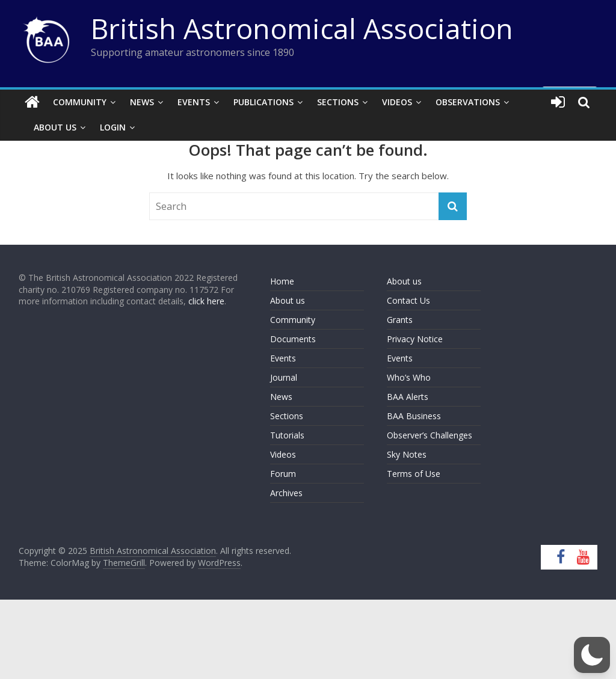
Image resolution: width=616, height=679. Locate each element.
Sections (338, 102)
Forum (283, 474)
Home (282, 281)
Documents (293, 339)
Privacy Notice (415, 339)
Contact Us (408, 300)
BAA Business (414, 416)
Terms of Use (414, 474)
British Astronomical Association (302, 28)
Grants (400, 320)
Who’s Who (409, 377)
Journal (284, 377)
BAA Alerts (408, 397)
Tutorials (287, 435)
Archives (286, 493)
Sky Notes (407, 454)
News (142, 102)
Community (80, 102)
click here (206, 301)
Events (194, 102)
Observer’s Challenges (430, 435)
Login (113, 127)
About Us (55, 127)
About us (288, 300)
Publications (263, 102)
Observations (468, 102)
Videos (397, 102)
